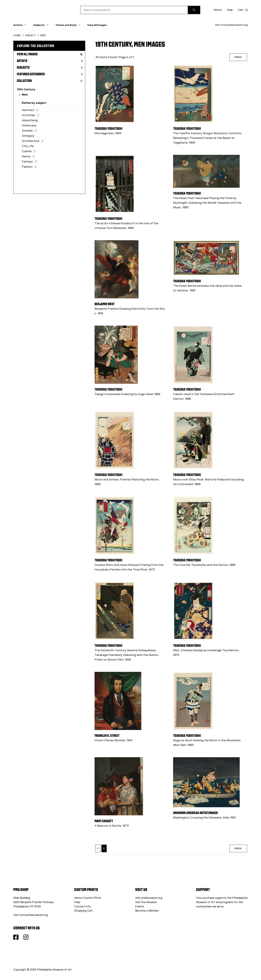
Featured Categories (50, 74)
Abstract (28, 110)
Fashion (27, 167)
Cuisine (27, 151)
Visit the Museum (146, 902)
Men (25, 94)
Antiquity (28, 136)
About (218, 10)
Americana (29, 125)
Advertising (30, 120)
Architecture (31, 141)
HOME (17, 35)
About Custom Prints (88, 898)
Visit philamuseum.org (149, 898)
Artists (50, 61)
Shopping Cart (83, 911)
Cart (243, 10)
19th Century (26, 89)
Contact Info (83, 906)
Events (140, 906)
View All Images (97, 25)
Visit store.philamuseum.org (231, 25)
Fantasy (27, 161)
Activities (28, 115)
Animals (27, 131)
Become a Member (147, 911)
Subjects (50, 67)
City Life (28, 146)
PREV (238, 57)
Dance (26, 156)
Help (230, 10)
